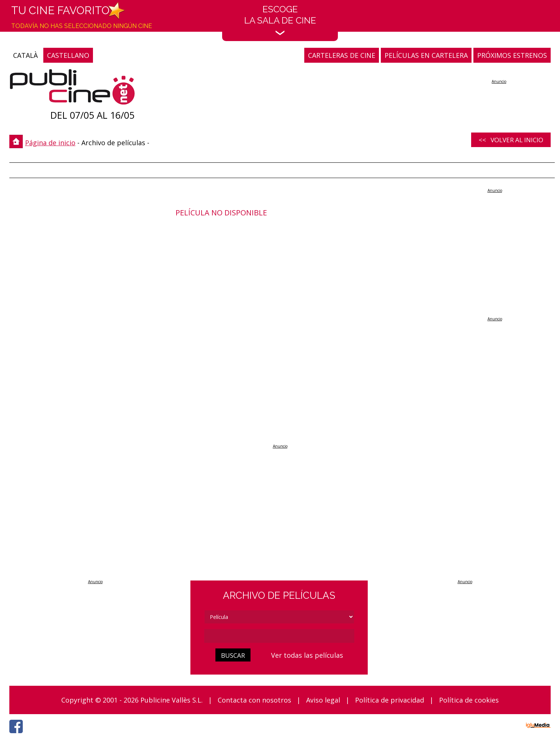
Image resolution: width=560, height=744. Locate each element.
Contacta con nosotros (254, 700)
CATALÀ (25, 55)
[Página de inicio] (72, 89)
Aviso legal (323, 700)
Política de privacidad (390, 700)
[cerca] (279, 636)
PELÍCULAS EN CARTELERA (426, 55)
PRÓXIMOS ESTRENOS (512, 55)
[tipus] (279, 617)
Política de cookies (469, 700)
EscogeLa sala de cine (280, 20)
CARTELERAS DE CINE (342, 55)
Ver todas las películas (307, 655)
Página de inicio (50, 143)
